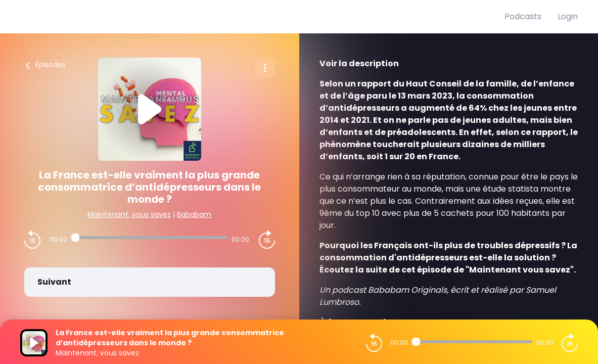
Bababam (194, 214)
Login (568, 16)
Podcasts (523, 16)
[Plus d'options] (265, 68)
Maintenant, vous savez (129, 214)
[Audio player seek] (149, 238)
